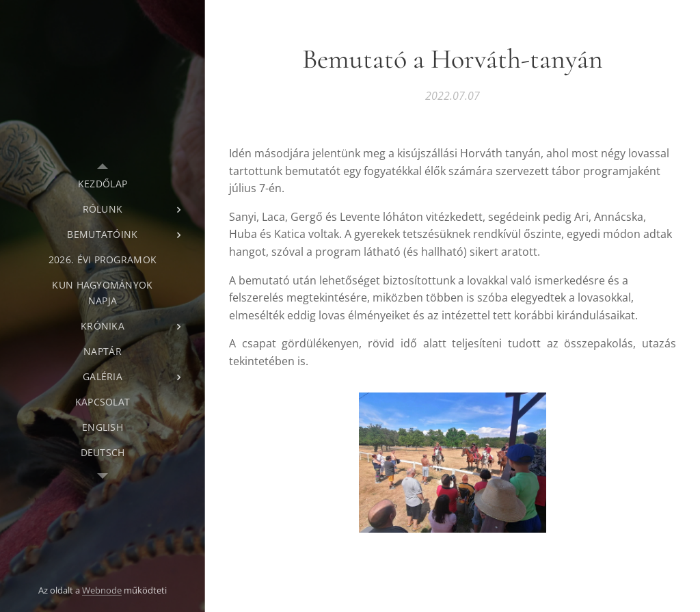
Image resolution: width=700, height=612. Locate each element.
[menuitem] (103, 184)
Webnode (102, 590)
